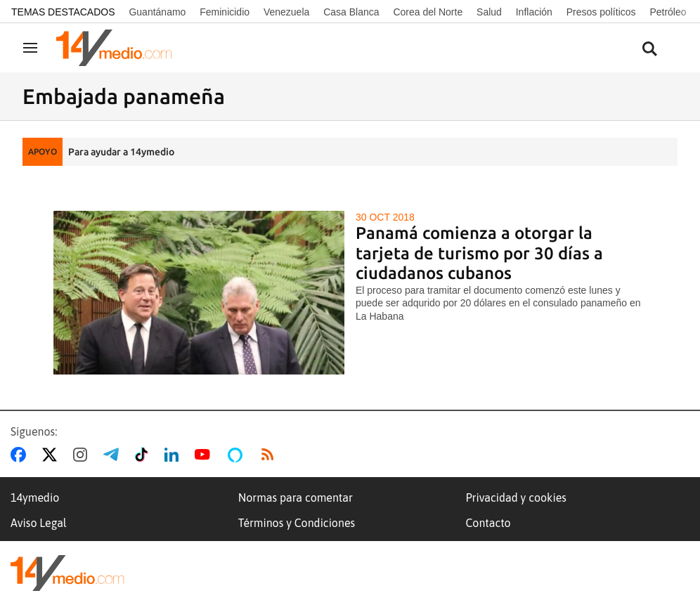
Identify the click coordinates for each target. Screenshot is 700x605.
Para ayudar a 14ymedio (121, 152)
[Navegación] (30, 48)
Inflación (534, 12)
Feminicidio (225, 12)
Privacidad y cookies (516, 497)
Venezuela (286, 12)
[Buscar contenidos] (649, 50)
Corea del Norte (428, 12)
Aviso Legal (39, 523)
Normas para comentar (296, 497)
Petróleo (668, 12)
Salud (489, 12)
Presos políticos (601, 12)
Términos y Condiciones (297, 523)
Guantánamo (157, 12)
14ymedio (35, 497)
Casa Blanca (351, 12)
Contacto (488, 523)
